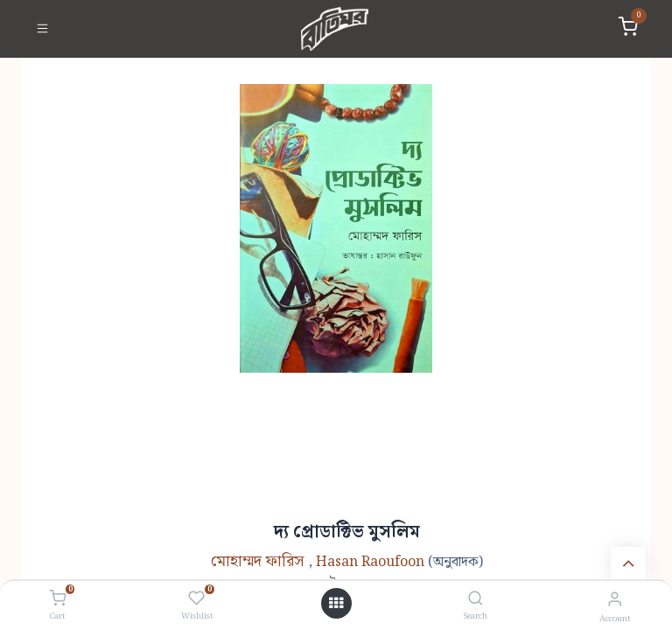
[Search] (476, 600)
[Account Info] (615, 600)
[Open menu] (336, 604)
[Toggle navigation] (42, 29)
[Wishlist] (196, 599)
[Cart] (57, 599)
